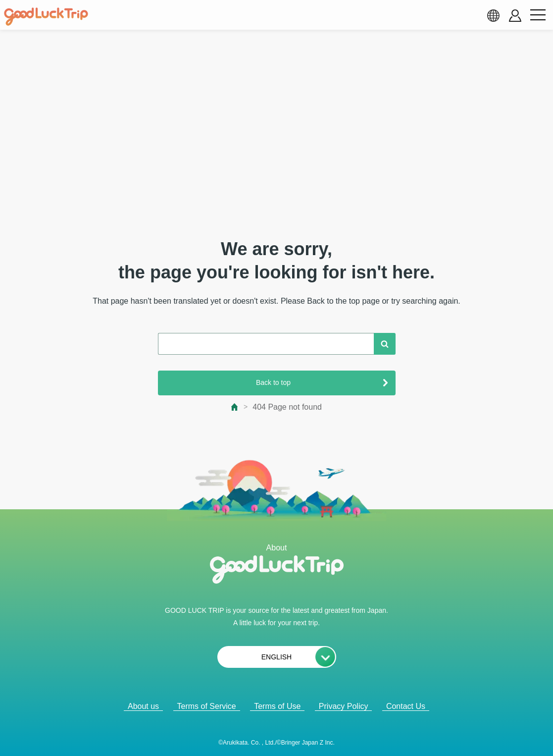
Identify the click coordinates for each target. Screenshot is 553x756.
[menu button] (538, 15)
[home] (46, 17)
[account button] (515, 16)
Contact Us (406, 706)
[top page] (235, 407)
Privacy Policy (344, 706)
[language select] (493, 15)
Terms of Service (207, 706)
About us (143, 706)
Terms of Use (277, 706)
